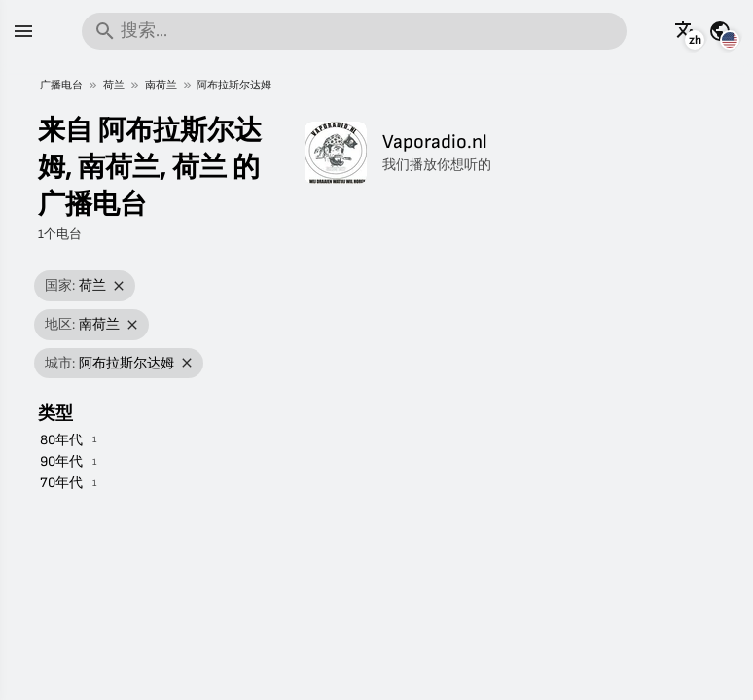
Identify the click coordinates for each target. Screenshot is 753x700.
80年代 (61, 440)
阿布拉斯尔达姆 (234, 85)
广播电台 (61, 85)
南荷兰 (161, 85)
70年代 (61, 483)
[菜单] (23, 31)
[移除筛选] (119, 286)
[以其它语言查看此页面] (686, 31)
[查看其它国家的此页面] (720, 31)
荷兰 (114, 85)
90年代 (61, 461)
